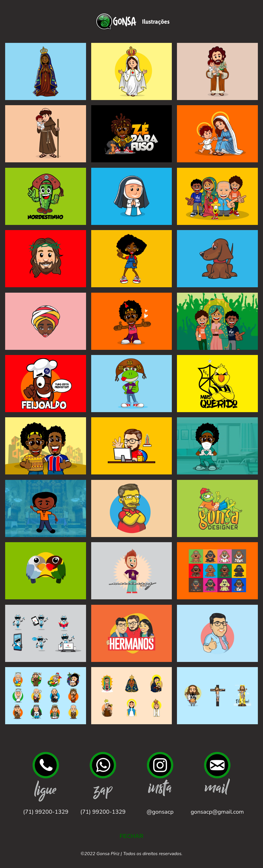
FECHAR (131, 836)
